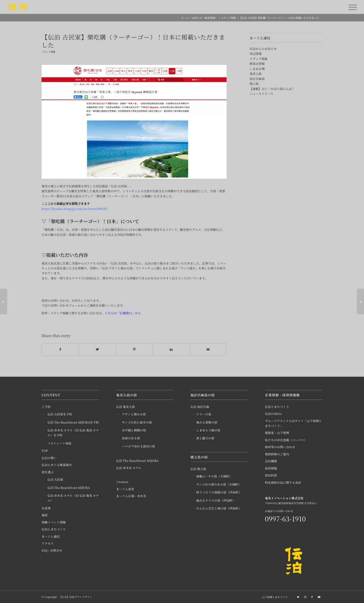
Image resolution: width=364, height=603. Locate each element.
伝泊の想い (49, 458)
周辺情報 (256, 54)
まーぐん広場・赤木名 (131, 496)
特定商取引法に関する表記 (283, 482)
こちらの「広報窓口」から (123, 313)
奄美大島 (256, 74)
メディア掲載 (48, 52)
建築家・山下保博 (277, 433)
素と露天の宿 (205, 438)
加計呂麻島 (257, 79)
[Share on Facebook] (60, 349)
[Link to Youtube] (319, 597)
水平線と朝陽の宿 (134, 430)
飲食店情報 (257, 64)
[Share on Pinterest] (134, 349)
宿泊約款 (271, 475)
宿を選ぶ (48, 472)
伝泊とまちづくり (54, 529)
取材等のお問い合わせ (280, 447)
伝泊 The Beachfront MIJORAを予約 (73, 422)
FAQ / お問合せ (52, 551)
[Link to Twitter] (298, 597)
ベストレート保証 (59, 443)
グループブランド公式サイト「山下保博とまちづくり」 (293, 423)
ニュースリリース (261, 94)
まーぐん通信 (51, 536)
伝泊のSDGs (273, 414)
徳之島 (254, 84)
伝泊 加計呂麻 (200, 407)
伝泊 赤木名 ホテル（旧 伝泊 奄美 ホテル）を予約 (73, 433)
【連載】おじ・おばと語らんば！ (272, 89)
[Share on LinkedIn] (171, 349)
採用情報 (271, 468)
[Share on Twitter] (97, 349)
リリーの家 (204, 414)
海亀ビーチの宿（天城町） (214, 476)
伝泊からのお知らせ (263, 49)
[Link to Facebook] (312, 597)
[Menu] (351, 7)
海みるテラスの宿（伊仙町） (216, 500)
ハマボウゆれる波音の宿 (138, 446)
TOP (45, 451)
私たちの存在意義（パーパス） (286, 440)
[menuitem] (274, 597)
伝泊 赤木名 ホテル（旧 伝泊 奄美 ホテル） (73, 498)
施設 (45, 515)
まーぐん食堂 (125, 489)
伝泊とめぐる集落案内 (57, 465)
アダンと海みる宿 (134, 414)
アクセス (48, 544)
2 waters (122, 482)
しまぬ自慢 (257, 69)
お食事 (46, 508)
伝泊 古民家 (55, 480)
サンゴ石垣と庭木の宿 (137, 422)
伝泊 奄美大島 (125, 407)
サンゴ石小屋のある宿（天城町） (219, 485)
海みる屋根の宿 (207, 422)
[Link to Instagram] (305, 597)
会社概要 (271, 461)
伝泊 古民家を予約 (60, 414)
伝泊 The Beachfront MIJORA (69, 488)
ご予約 (46, 407)
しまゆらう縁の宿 (208, 430)
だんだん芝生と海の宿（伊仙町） (219, 509)
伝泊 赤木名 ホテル (129, 468)
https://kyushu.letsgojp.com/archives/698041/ (75, 209)
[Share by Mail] (208, 349)
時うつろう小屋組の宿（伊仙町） (219, 492)
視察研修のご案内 (277, 454)
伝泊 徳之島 (198, 469)
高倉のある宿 (131, 438)
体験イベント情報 (54, 522)
